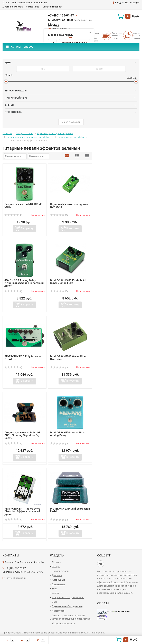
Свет (55, 602)
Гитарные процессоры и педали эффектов (30, 137)
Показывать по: (37, 156)
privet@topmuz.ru (16, 578)
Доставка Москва (13, 7)
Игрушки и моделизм (64, 623)
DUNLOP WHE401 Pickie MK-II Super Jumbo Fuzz (68, 282)
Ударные (57, 593)
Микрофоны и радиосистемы (68, 597)
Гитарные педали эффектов (73, 137)
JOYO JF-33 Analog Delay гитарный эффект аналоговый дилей (24, 283)
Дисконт (57, 562)
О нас (6, 3)
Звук (54, 589)
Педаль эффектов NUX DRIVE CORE (23, 205)
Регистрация (132, 3)
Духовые (57, 575)
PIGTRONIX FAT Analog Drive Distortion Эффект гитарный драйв (22, 511)
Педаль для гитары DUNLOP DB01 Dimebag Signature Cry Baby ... (22, 435)
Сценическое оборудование (67, 606)
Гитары (56, 566)
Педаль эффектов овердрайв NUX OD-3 (69, 205)
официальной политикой (111, 582)
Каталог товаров (20, 47)
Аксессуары (59, 611)
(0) (13, 215)
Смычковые (59, 584)
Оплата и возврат (53, 7)
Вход (117, 3)
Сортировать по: (13, 156)
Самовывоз (33, 7)
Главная (7, 133)
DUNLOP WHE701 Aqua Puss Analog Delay (68, 434)
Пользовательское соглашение (29, 3)
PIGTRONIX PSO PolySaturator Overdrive (23, 358)
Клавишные (59, 580)
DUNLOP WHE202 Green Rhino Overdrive (69, 358)
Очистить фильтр (71, 122)
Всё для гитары (25, 133)
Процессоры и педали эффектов (55, 133)
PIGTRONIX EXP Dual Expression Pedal (70, 510)
